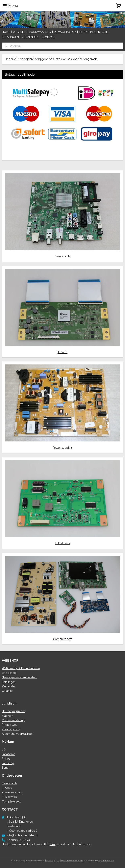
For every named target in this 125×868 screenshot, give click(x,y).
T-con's (63, 352)
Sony (5, 768)
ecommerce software (72, 861)
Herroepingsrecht (13, 711)
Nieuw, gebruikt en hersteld (20, 677)
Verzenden (9, 686)
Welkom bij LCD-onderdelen (21, 668)
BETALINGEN (10, 37)
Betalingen (9, 682)
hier (53, 844)
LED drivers (62, 543)
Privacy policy (11, 729)
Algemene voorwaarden (18, 734)
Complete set (62, 639)
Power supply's (62, 448)
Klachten (7, 716)
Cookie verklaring (13, 720)
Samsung (8, 763)
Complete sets (11, 801)
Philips (6, 759)
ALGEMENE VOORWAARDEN (32, 32)
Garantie (7, 691)
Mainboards (62, 256)
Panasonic (8, 754)
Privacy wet (9, 725)
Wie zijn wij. (9, 673)
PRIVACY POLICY (65, 32)
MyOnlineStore (106, 861)
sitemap (51, 861)
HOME (6, 32)
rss (58, 861)
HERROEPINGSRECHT (93, 32)
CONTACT (48, 37)
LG (4, 749)
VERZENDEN (30, 37)
